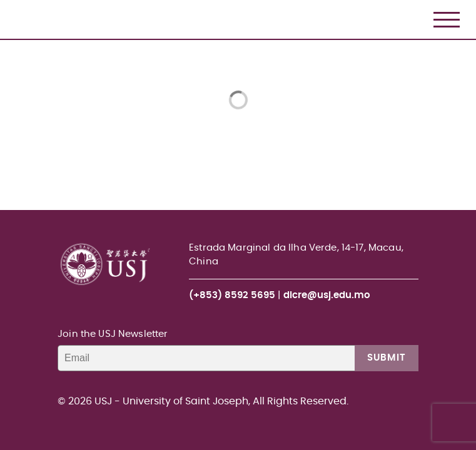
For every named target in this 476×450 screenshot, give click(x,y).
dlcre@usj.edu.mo (327, 295)
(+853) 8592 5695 (232, 295)
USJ (11, 0)
